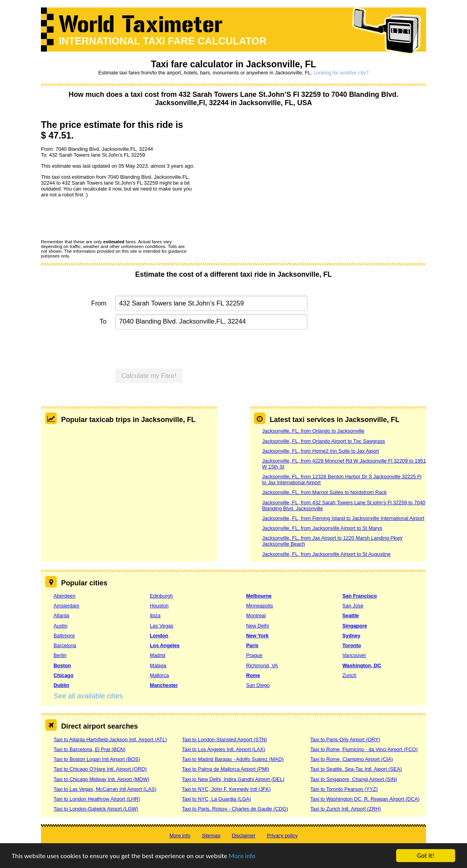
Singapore (355, 626)
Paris (252, 645)
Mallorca (159, 675)
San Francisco (360, 596)
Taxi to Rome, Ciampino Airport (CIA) (352, 759)
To (103, 321)
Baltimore (64, 636)
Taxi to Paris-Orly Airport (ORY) (345, 739)
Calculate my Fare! (149, 376)
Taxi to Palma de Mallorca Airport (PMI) (226, 769)
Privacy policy (282, 836)
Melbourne (259, 596)
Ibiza (155, 615)
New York (257, 636)
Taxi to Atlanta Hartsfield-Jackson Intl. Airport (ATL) (110, 739)
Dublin (61, 685)
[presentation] (101, 218)
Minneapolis (259, 606)
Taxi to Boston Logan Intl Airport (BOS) (97, 759)
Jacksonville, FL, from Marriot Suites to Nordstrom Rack (324, 492)
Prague (254, 655)
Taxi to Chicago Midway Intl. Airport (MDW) (101, 779)
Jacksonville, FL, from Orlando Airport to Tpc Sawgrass (324, 441)
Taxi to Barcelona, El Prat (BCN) (90, 749)
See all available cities (88, 696)
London (159, 636)
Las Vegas (162, 626)
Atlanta (61, 615)
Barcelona (65, 645)
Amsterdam (66, 606)
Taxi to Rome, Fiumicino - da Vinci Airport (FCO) (364, 749)
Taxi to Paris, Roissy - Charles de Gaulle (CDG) (235, 809)
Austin (61, 626)
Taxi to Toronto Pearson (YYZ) (344, 789)
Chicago (63, 675)
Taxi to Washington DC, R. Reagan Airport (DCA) (365, 799)
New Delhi (258, 626)
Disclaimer (244, 836)
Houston (159, 606)
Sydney (352, 636)
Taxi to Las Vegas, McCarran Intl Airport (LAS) (105, 789)
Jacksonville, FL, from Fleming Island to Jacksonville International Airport (343, 518)
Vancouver (354, 655)
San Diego (258, 685)
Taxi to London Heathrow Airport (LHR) (97, 799)
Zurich (350, 675)
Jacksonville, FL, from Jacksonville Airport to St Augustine (326, 554)
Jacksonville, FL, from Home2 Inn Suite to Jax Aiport (321, 451)
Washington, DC (362, 665)
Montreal (256, 615)
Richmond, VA (262, 665)
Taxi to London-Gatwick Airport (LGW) (96, 809)
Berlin (60, 655)
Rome (253, 675)
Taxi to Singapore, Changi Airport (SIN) (354, 779)
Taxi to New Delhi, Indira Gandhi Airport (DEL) (233, 779)
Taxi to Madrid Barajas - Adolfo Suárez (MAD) (233, 759)
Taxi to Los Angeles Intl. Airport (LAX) (223, 749)
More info (242, 856)
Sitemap (211, 836)
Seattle (351, 615)
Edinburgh (161, 596)
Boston (62, 665)
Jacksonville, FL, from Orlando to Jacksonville (313, 431)
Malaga (158, 665)
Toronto (352, 645)
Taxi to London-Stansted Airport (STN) (224, 739)
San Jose (353, 606)
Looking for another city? (341, 73)
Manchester (164, 685)
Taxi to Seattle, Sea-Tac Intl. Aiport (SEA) (356, 769)
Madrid (158, 655)
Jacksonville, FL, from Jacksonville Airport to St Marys (322, 528)
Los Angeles (165, 645)
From (99, 303)
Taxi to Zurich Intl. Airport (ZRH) (346, 809)
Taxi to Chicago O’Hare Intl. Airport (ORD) (100, 769)
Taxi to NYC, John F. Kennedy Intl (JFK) (226, 789)
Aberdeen (65, 596)
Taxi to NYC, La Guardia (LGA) (217, 799)
